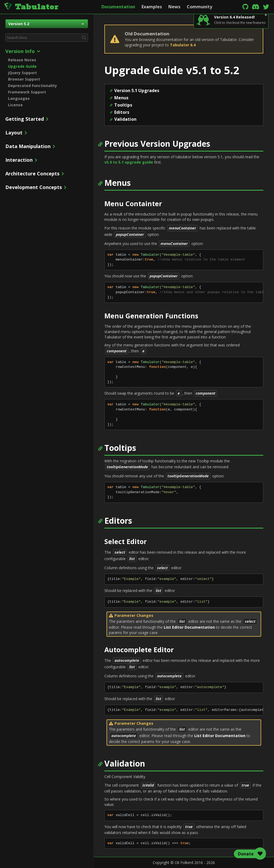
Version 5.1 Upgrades (137, 90)
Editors (122, 112)
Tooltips (123, 105)
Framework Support (27, 92)
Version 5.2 (46, 24)
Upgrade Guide (22, 66)
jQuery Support (22, 73)
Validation (125, 119)
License (15, 105)
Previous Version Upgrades (157, 144)
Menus (121, 98)
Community (199, 7)
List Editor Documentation (189, 627)
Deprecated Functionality (33, 86)
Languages (19, 98)
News (174, 7)
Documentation (118, 7)
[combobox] (47, 38)
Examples (152, 7)
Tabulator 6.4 (183, 45)
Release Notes (22, 60)
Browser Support (24, 79)
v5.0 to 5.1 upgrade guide (129, 162)
